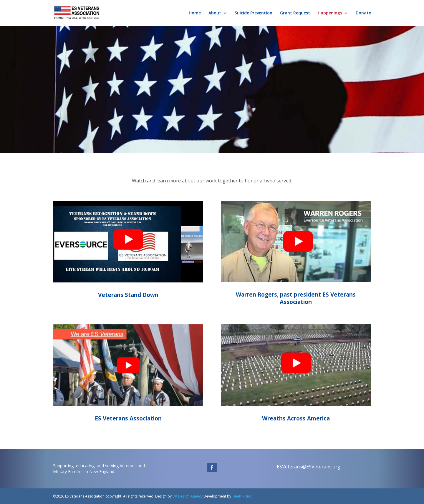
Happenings (330, 13)
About (215, 13)
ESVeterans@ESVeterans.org (309, 467)
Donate (363, 13)
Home (195, 13)
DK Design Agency (187, 496)
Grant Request (295, 13)
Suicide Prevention (254, 13)
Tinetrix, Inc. (242, 496)
